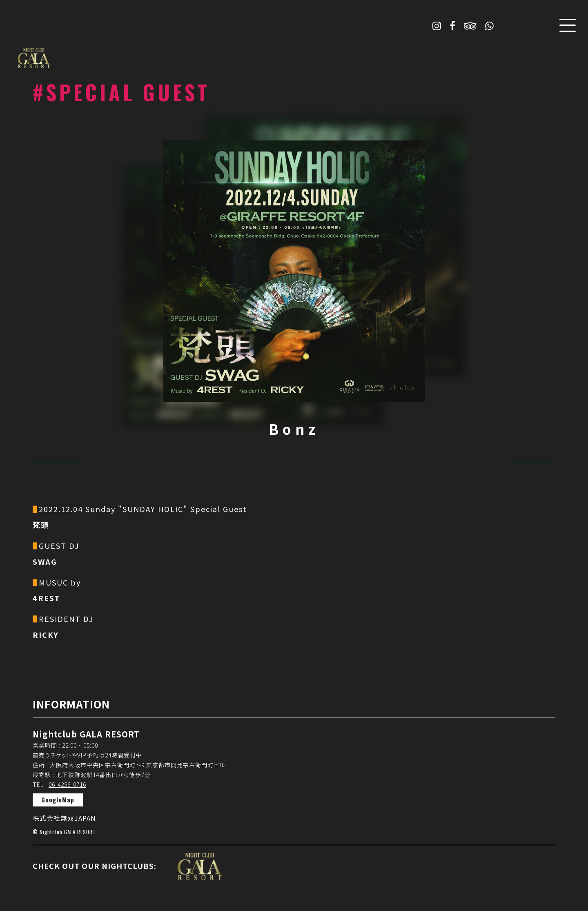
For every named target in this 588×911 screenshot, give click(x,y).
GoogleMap (58, 800)
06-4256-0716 (67, 784)
